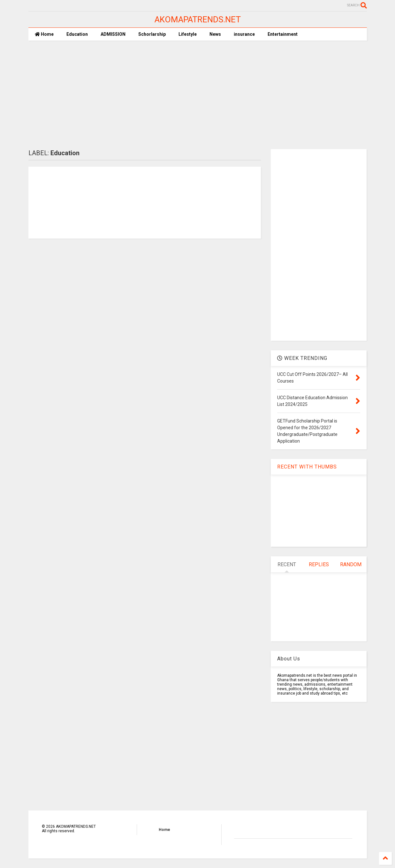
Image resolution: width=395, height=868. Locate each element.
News (215, 34)
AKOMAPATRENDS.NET (198, 19)
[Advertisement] (198, 95)
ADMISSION (113, 34)
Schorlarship (152, 34)
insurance (244, 34)
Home (44, 34)
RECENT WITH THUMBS (307, 467)
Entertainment (283, 34)
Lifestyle (188, 34)
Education (77, 34)
